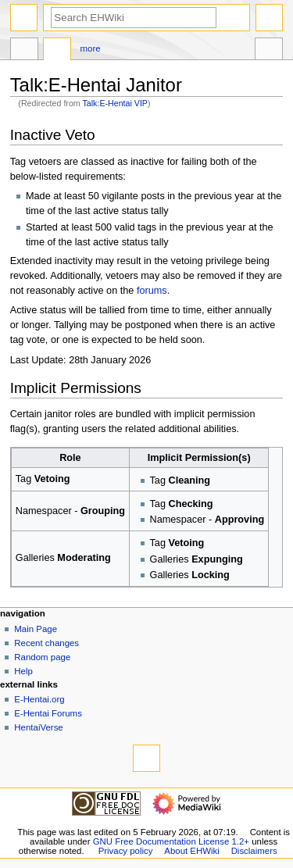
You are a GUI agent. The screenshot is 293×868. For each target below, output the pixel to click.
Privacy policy (126, 851)
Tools (269, 51)
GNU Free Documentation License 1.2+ (171, 841)
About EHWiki (191, 851)
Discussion (57, 51)
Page (24, 51)
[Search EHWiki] (134, 18)
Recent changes (46, 643)
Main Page (36, 629)
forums (152, 291)
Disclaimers (254, 851)
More (91, 48)
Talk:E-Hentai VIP (115, 103)
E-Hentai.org (39, 699)
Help (23, 671)
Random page (42, 657)
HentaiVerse (38, 727)
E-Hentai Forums (48, 713)
